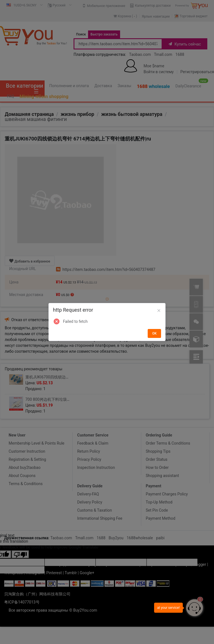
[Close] (159, 311)
